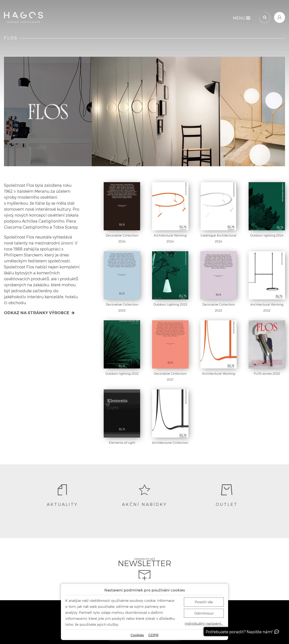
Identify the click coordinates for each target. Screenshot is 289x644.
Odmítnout (204, 613)
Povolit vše (204, 602)
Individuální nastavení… (204, 623)
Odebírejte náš (145, 569)
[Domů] (23, 17)
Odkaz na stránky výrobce (39, 313)
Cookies (137, 635)
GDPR (153, 635)
